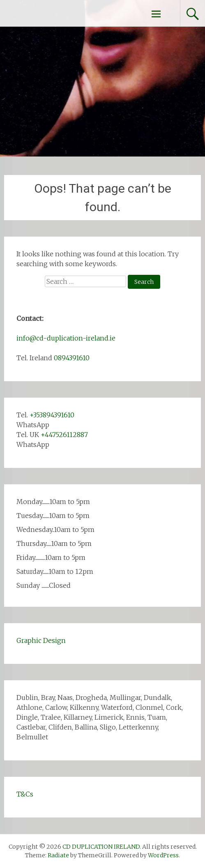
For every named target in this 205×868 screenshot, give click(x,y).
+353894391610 (52, 415)
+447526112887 (64, 435)
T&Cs (25, 794)
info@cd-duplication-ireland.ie (66, 338)
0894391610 (72, 358)
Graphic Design (41, 640)
